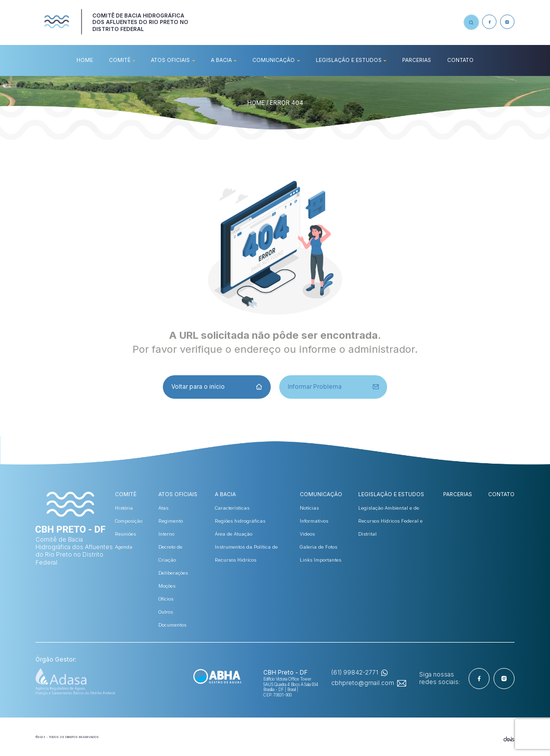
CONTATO (460, 60)
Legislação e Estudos (349, 60)
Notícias (309, 508)
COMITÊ (120, 60)
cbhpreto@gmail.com (363, 683)
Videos (307, 534)
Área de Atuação (234, 534)
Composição (129, 521)
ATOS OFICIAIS (170, 60)
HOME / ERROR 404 (275, 103)
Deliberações (173, 573)
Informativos (314, 521)
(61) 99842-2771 (355, 673)
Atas (163, 508)
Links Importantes (320, 560)
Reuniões (125, 534)
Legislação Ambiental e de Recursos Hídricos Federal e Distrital (390, 521)
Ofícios (166, 599)
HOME (85, 60)
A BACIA (221, 60)
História (124, 508)
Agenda (124, 547)
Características (232, 508)
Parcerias (417, 60)
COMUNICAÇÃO (274, 60)
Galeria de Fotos (318, 547)
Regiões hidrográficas (240, 521)
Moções (167, 586)
